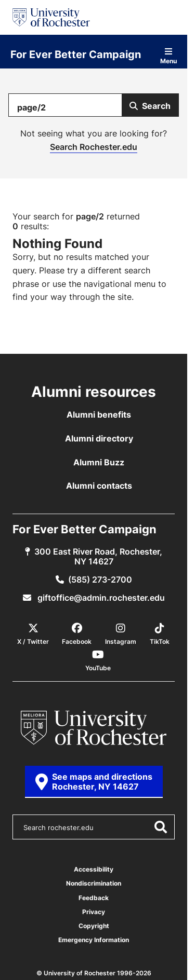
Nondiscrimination (94, 883)
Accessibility (94, 869)
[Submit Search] (150, 105)
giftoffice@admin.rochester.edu (100, 598)
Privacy (94, 912)
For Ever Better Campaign (76, 54)
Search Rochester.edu (94, 147)
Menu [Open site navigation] (168, 56)
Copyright (94, 926)
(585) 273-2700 (100, 579)
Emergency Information (94, 940)
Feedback (94, 898)
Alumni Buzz (99, 462)
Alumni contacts (99, 486)
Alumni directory (99, 438)
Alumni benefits (99, 415)
